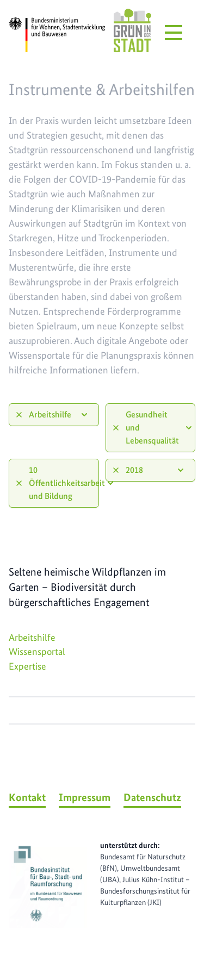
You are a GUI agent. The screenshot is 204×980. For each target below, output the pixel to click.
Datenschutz (152, 797)
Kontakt (27, 797)
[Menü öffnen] (174, 33)
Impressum (85, 797)
